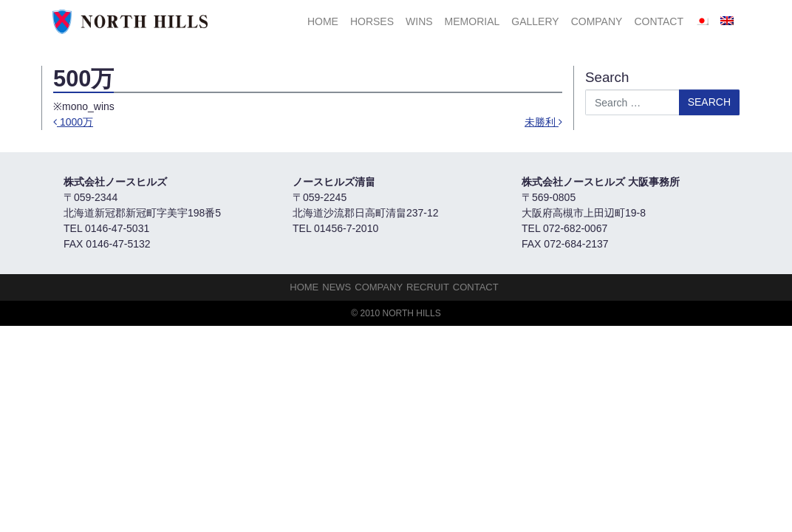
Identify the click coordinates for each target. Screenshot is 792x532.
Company (597, 21)
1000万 (73, 122)
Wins (419, 21)
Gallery (535, 21)
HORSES (372, 21)
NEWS (337, 287)
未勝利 (543, 122)
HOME (323, 21)
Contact (659, 21)
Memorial (472, 21)
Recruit (428, 287)
